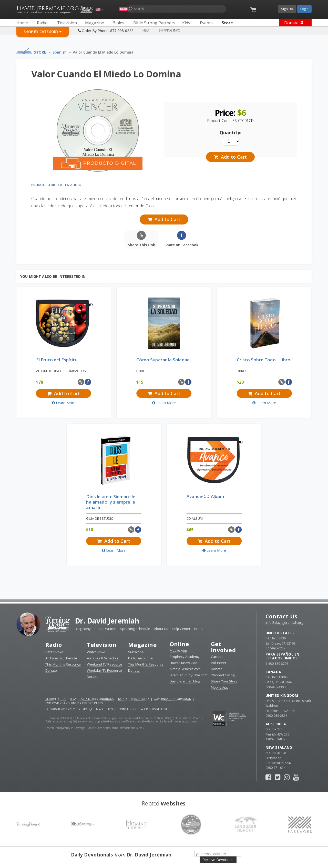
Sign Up (287, 9)
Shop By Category (43, 32)
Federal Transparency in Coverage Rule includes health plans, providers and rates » (95, 728)
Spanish (60, 52)
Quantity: (230, 132)
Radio (54, 645)
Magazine (142, 645)
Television (102, 645)
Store (40, 52)
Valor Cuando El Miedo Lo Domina (103, 52)
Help (146, 30)
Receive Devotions (218, 860)
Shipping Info (170, 30)
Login (304, 9)
